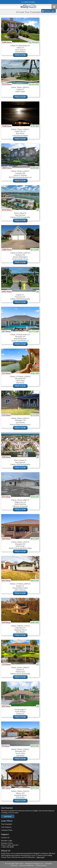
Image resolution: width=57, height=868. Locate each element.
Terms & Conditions (27, 865)
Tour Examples (7, 824)
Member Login (49, 11)
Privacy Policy (41, 865)
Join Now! (8, 816)
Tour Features (6, 827)
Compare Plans (7, 830)
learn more (41, 857)
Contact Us (5, 837)
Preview (20, 55)
